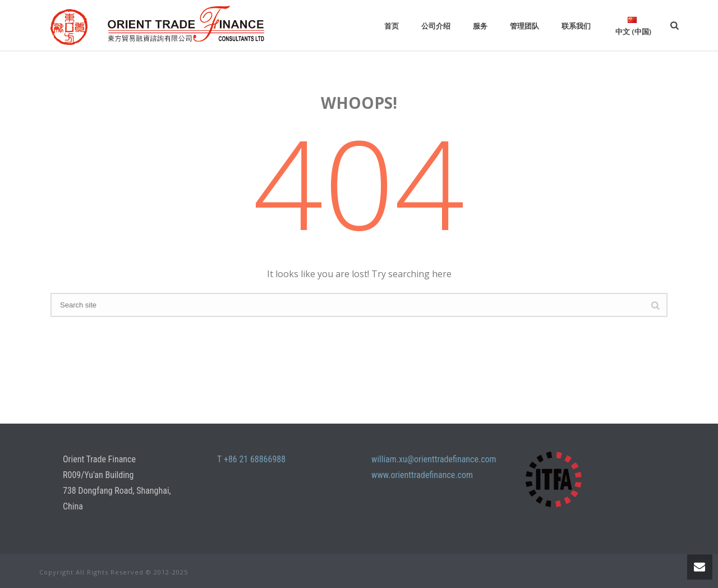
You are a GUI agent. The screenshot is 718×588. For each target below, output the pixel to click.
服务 (480, 26)
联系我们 (576, 26)
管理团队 (524, 26)
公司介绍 (436, 26)
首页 (392, 26)
